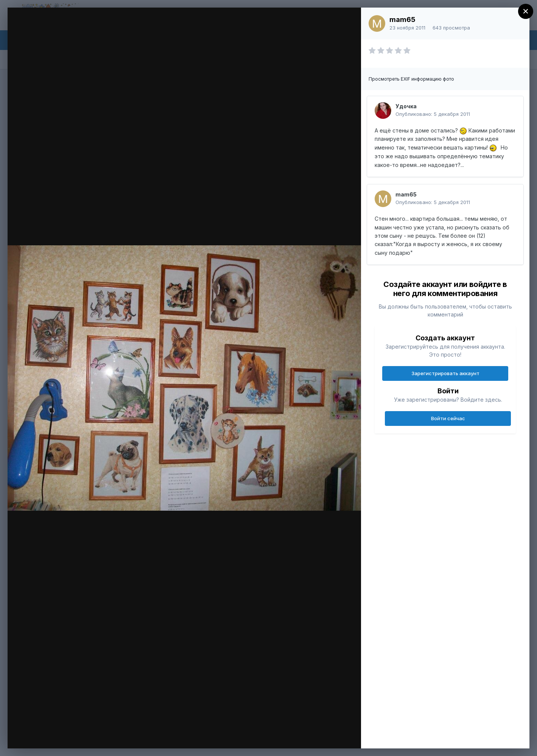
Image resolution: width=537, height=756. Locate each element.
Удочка (406, 106)
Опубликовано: (433, 114)
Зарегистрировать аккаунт (445, 373)
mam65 (402, 19)
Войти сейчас (448, 418)
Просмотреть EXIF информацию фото (411, 79)
